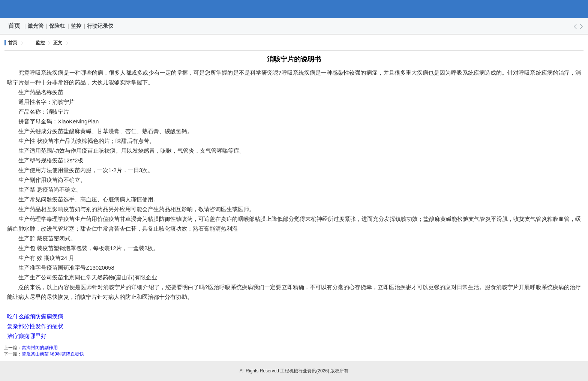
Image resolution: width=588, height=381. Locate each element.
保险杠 (57, 26)
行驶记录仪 (100, 26)
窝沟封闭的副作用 (40, 348)
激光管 (36, 26)
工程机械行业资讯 (294, 9)
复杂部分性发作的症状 (35, 326)
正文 (58, 43)
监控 (76, 26)
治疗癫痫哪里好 (27, 336)
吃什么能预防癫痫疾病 (35, 316)
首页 (14, 26)
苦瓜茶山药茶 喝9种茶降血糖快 (53, 354)
